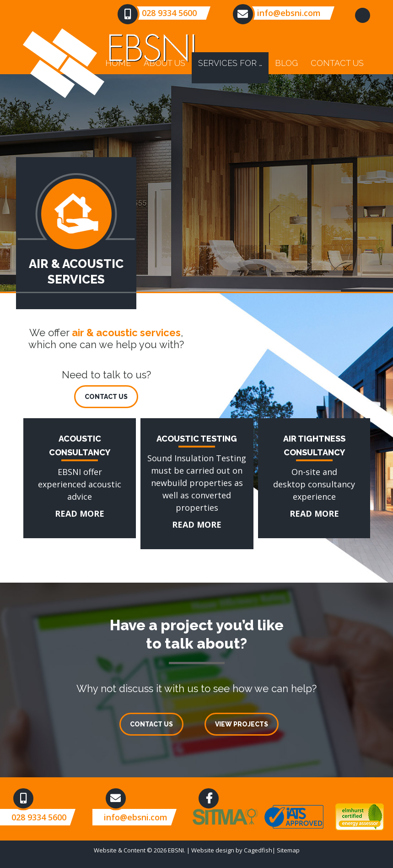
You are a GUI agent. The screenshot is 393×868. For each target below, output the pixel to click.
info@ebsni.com (289, 13)
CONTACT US (106, 397)
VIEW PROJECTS (242, 724)
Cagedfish (258, 850)
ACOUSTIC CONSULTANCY (75, 424)
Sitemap (288, 850)
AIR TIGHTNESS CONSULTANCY (288, 430)
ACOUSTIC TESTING (179, 424)
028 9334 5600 (169, 13)
